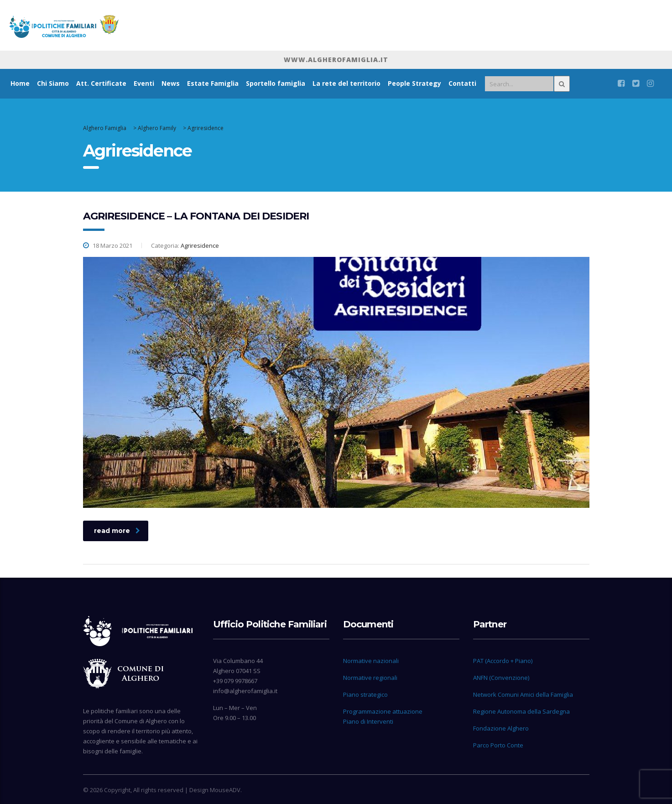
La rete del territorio (346, 83)
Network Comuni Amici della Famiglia (523, 694)
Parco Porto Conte (498, 745)
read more (117, 531)
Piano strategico (365, 694)
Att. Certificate (101, 83)
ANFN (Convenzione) (501, 678)
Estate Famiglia (213, 83)
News (171, 83)
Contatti (462, 83)
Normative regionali (370, 678)
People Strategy (414, 83)
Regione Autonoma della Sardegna (521, 711)
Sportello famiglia (276, 83)
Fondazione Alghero (501, 728)
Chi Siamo (53, 83)
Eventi (144, 83)
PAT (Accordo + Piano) (503, 661)
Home (20, 83)
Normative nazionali (371, 661)
